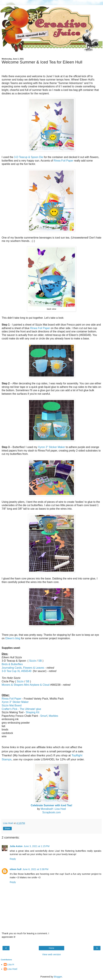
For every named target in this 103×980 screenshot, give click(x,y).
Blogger (58, 977)
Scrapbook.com (51, 812)
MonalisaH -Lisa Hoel (53, 809)
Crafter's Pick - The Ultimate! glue (21, 709)
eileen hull (16, 869)
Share (7, 828)
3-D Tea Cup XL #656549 (17, 671)
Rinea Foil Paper (64, 161)
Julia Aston (16, 846)
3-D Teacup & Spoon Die (29, 157)
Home (51, 948)
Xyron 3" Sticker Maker (51, 447)
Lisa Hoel (12, 969)
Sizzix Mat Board (12, 705)
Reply (13, 859)
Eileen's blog (13, 638)
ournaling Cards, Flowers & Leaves (23, 668)
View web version (51, 954)
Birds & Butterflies (12, 664)
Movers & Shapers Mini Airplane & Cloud (26, 685)
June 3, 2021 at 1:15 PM (37, 846)
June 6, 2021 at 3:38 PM (35, 869)
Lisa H (11, 964)
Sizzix (33, 661)
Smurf (44, 716)
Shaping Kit (33, 712)
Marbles (53, 716)
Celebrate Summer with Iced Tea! (51, 805)
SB (40, 661)
